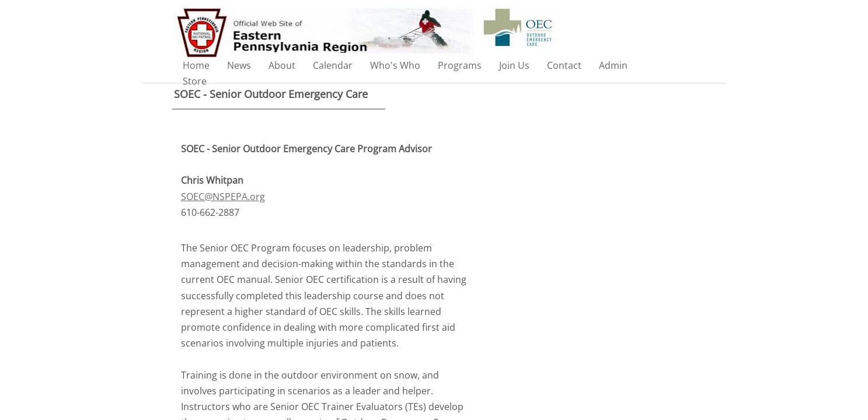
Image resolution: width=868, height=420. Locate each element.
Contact (564, 65)
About (282, 65)
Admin (613, 65)
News (239, 65)
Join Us (514, 65)
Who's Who (395, 65)
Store (195, 81)
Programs (460, 65)
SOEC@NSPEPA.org (223, 197)
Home (196, 65)
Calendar (333, 65)
